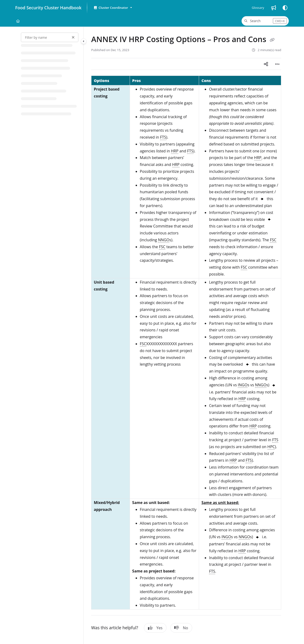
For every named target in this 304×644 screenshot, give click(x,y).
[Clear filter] (73, 37)
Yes (155, 628)
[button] (265, 21)
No (181, 628)
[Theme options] (285, 8)
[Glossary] (258, 8)
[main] (186, 335)
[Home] (18, 21)
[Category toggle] (84, 41)
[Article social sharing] (266, 64)
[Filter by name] (50, 37)
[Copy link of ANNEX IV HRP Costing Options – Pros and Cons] (272, 40)
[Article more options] (277, 64)
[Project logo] (47, 8)
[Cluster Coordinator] (113, 8)
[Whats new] (274, 8)
